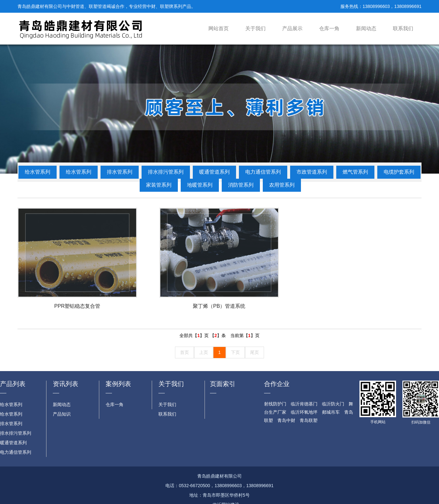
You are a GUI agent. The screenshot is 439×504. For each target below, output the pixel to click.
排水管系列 (120, 172)
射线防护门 (275, 404)
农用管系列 (282, 185)
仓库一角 (329, 28)
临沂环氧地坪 (304, 412)
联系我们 (403, 28)
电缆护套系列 (399, 172)
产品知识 (62, 414)
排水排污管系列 (166, 172)
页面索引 (223, 384)
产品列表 (13, 384)
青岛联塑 (309, 420)
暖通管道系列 (214, 172)
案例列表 (118, 384)
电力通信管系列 (263, 172)
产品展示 (292, 28)
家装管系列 (159, 185)
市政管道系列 (312, 172)
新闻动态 (366, 28)
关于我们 (255, 28)
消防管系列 (241, 185)
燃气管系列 (355, 172)
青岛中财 (286, 420)
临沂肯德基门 (304, 404)
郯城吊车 (331, 412)
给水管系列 (38, 172)
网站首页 (219, 28)
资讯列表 (66, 384)
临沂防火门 (333, 404)
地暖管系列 (200, 185)
